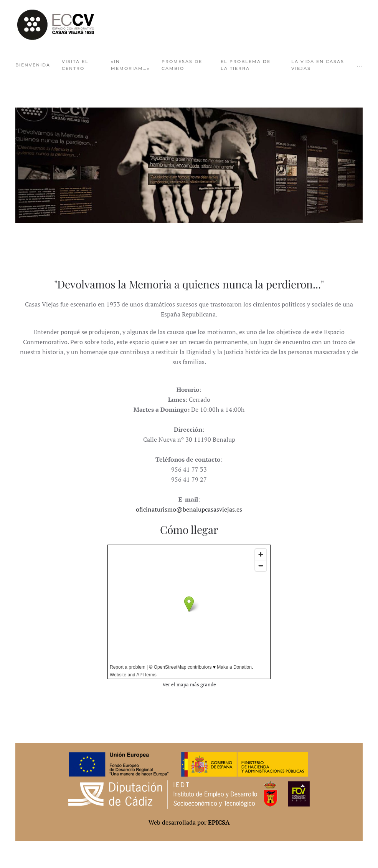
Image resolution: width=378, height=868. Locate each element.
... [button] (360, 65)
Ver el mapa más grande (189, 685)
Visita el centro (75, 65)
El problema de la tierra (246, 65)
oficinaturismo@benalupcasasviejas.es (189, 509)
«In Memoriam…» (130, 65)
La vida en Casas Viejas (318, 65)
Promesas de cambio (182, 65)
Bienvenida (33, 65)
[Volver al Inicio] (56, 25)
